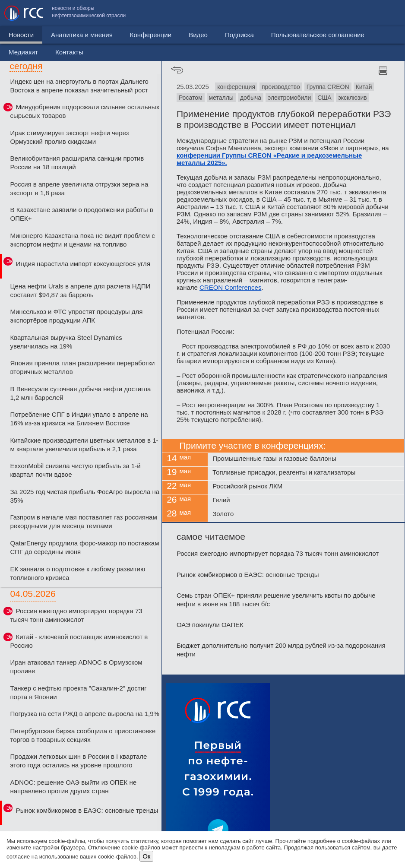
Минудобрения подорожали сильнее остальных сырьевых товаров (85, 111)
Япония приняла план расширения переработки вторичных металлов (82, 367)
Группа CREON (328, 87)
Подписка (239, 35)
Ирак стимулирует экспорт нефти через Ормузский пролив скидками (69, 137)
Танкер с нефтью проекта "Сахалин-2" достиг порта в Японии (78, 692)
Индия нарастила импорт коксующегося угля (83, 264)
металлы (221, 98)
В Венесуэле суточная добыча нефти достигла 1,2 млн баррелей (80, 393)
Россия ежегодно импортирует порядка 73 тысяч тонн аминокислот (76, 615)
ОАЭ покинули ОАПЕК (210, 625)
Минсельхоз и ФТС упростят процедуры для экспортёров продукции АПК (76, 316)
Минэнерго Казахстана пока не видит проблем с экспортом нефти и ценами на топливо (82, 240)
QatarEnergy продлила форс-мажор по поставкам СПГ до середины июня (84, 547)
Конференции (151, 35)
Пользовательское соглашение (258, 13)
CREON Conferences (230, 287)
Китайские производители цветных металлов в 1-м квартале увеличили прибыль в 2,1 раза (84, 445)
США (324, 98)
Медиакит (336, 13)
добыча (251, 98)
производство (281, 87)
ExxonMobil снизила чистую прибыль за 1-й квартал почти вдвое (75, 470)
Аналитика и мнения (82, 35)
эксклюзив (353, 98)
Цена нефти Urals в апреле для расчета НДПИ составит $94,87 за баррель (80, 290)
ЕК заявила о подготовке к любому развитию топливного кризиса (78, 573)
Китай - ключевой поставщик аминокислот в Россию (79, 641)
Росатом (191, 98)
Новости (21, 35)
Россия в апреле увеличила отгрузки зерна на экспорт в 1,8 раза (79, 188)
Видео (198, 35)
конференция (236, 87)
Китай (364, 87)
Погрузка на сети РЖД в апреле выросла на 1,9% (84, 714)
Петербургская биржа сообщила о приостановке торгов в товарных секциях (83, 735)
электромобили (289, 98)
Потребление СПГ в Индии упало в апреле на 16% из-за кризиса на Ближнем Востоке (79, 419)
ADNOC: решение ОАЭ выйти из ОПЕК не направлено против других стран (73, 787)
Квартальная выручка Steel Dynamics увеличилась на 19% (66, 342)
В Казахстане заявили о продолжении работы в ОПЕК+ (81, 214)
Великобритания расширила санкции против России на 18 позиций (77, 163)
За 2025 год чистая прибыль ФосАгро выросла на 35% (85, 496)
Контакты (382, 13)
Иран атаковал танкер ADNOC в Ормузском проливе (76, 667)
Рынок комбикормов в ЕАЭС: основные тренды (87, 810)
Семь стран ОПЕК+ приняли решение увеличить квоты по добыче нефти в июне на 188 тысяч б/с (276, 600)
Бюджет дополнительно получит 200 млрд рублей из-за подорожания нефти (281, 650)
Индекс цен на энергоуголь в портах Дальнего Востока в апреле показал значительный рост (79, 86)
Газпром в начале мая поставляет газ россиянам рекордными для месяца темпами (83, 521)
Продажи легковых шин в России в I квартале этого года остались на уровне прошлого (78, 761)
